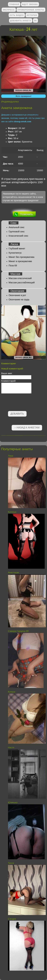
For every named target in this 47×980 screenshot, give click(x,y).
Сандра (12, 919)
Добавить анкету (21, 20)
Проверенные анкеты (31, 10)
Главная (14, 4)
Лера (11, 456)
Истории (32, 15)
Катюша (12, 512)
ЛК (35, 20)
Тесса (11, 863)
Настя (11, 748)
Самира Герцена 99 (18, 631)
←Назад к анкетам (27, 428)
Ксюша (12, 692)
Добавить (17, 414)
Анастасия (14, 573)
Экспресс (9, 10)
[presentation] (20, 403)
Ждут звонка (30, 4)
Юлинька (13, 803)
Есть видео (17, 15)
